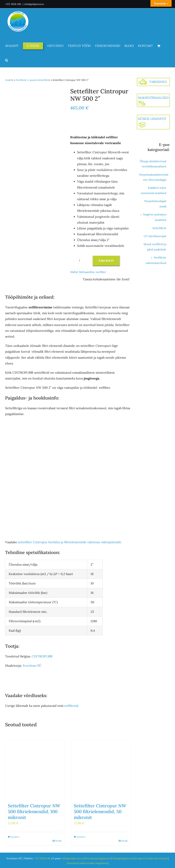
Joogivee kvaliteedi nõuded (151, 858)
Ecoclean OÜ (32, 666)
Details (58, 841)
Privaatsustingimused (98, 858)
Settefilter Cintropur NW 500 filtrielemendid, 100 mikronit (34, 812)
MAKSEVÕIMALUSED (153, 98)
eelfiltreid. (72, 706)
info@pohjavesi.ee (34, 4)
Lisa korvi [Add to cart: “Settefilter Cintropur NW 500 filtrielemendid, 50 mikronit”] (81, 837)
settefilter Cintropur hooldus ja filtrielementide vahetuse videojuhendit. (70, 542)
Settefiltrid (44, 80)
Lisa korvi (106, 260)
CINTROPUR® (42, 656)
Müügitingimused (123, 858)
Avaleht (9, 80)
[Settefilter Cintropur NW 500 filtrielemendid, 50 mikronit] (101, 770)
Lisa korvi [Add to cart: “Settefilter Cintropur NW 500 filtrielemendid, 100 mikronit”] (15, 837)
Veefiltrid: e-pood (26, 80)
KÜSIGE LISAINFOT (152, 119)
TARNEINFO (158, 82)
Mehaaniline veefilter (93, 272)
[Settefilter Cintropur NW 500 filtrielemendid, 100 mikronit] (35, 770)
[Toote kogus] (80, 261)
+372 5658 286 (13, 4)
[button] (7, 60)
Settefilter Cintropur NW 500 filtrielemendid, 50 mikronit (100, 812)
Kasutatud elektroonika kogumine (87, 863)
